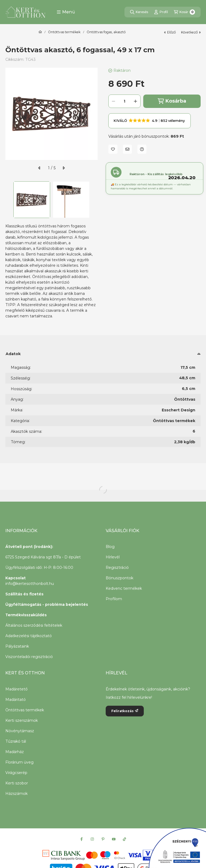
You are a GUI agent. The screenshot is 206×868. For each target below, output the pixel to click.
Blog (110, 547)
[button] (66, 12)
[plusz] (135, 101)
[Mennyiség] (124, 101)
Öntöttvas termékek (64, 32)
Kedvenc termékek (124, 588)
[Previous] (8, 200)
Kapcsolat (16, 578)
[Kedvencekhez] (113, 149)
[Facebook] (82, 839)
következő (191, 32)
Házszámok (16, 794)
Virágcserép (16, 773)
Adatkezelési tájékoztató (29, 636)
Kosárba (172, 101)
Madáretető (16, 689)
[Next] (95, 200)
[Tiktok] (124, 839)
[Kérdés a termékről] (142, 149)
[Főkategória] (40, 32)
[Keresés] (139, 12)
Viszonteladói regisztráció (29, 657)
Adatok (13, 354)
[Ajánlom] (127, 149)
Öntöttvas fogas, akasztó (106, 32)
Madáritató (16, 700)
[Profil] (161, 12)
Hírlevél (113, 557)
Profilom (114, 599)
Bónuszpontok (119, 578)
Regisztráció (117, 568)
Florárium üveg (19, 762)
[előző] (39, 168)
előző (170, 32)
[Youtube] (114, 839)
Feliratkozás (125, 711)
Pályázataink (17, 646)
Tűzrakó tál (16, 741)
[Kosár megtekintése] (184, 12)
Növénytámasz (20, 731)
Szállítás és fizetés (24, 594)
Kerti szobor (17, 783)
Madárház (15, 752)
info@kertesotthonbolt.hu (30, 584)
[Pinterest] (103, 839)
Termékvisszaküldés (26, 615)
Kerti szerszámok (22, 720)
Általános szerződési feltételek (34, 625)
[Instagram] (92, 839)
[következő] (64, 168)
